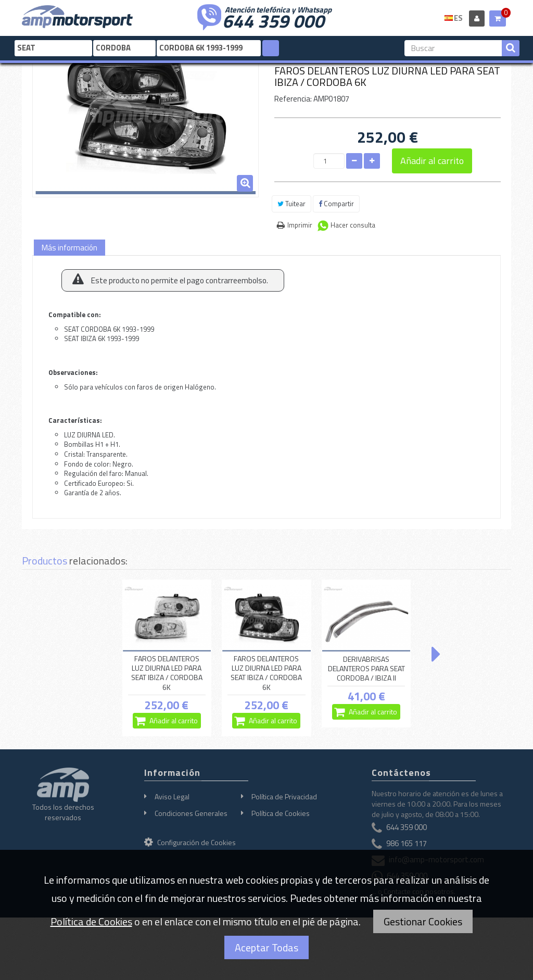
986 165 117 (407, 843)
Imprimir (300, 225)
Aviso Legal (172, 796)
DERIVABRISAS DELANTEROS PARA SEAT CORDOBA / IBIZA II (366, 669)
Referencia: (293, 99)
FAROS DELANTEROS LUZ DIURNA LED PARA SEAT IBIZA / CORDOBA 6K (167, 673)
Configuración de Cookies (190, 842)
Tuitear (291, 204)
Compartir (336, 204)
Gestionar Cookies (423, 921)
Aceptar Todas (266, 947)
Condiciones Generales (191, 813)
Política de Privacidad (284, 796)
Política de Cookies (281, 813)
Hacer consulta (353, 225)
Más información (69, 248)
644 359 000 (273, 20)
